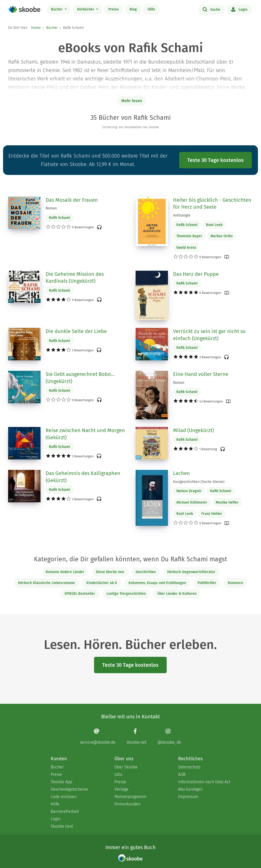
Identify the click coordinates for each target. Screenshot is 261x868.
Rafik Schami (60, 218)
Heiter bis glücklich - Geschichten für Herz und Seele (212, 204)
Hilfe (151, 9)
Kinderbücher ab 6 (102, 583)
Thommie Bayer (189, 236)
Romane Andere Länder (65, 572)
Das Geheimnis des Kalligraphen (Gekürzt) (83, 477)
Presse (120, 782)
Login (239, 9)
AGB (182, 774)
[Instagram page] (169, 736)
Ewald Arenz (186, 248)
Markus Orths (222, 236)
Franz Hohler (212, 514)
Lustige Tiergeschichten (126, 594)
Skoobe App (61, 782)
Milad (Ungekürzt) (193, 430)
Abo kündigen (190, 789)
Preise (114, 9)
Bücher (57, 9)
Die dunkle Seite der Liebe (76, 331)
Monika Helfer (227, 502)
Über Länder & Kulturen (177, 594)
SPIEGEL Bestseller (80, 594)
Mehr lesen (132, 101)
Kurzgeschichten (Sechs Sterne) (199, 482)
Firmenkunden (127, 804)
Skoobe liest (62, 826)
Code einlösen (64, 797)
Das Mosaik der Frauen (72, 200)
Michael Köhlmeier (192, 502)
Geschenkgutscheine (69, 789)
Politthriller (207, 583)
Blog (133, 9)
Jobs (118, 774)
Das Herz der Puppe (196, 274)
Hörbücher (86, 9)
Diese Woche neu (110, 572)
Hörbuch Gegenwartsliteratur (191, 572)
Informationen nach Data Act (204, 782)
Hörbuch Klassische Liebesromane (47, 583)
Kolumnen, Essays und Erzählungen (157, 583)
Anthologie (182, 215)
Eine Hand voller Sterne (201, 374)
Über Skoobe (126, 767)
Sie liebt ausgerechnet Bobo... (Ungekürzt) (80, 378)
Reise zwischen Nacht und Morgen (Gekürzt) (85, 434)
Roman (51, 208)
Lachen (181, 473)
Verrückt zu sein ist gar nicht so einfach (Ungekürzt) (209, 335)
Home (36, 28)
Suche (211, 9)
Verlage (121, 789)
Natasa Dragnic (189, 491)
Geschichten (146, 572)
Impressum (188, 797)
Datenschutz (189, 767)
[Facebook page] (136, 736)
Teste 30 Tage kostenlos (216, 160)
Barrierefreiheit (65, 811)
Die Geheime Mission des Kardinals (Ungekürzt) (75, 278)
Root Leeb (214, 225)
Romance (236, 583)
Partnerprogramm (130, 797)
